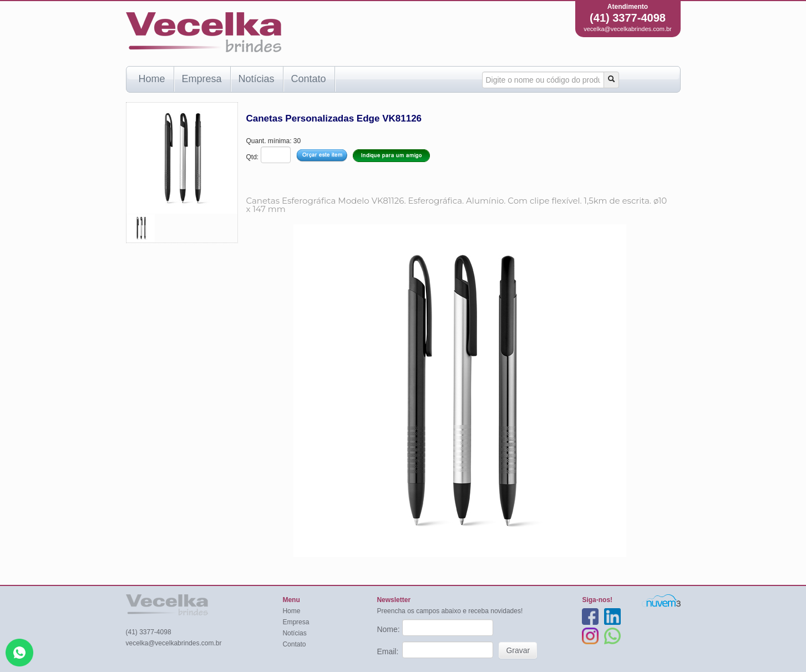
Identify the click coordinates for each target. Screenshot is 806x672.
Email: (389, 651)
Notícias (257, 79)
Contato (309, 79)
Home (152, 79)
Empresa (202, 79)
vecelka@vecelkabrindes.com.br (628, 29)
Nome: (389, 629)
